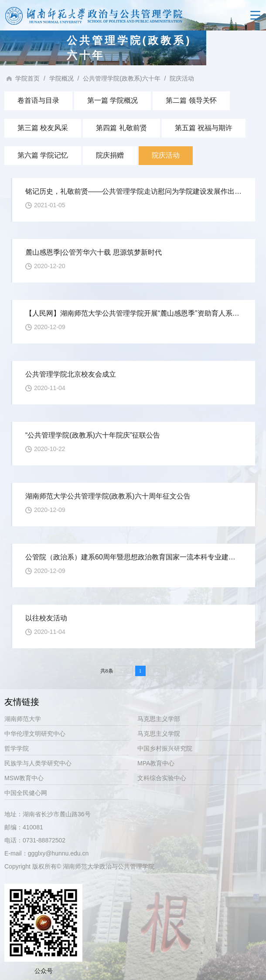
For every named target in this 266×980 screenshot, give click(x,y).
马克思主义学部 (159, 719)
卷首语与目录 (38, 100)
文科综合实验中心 (162, 778)
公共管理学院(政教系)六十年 (121, 78)
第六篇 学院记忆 (43, 155)
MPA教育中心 (156, 763)
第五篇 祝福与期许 (204, 128)
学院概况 (61, 78)
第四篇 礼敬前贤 (121, 128)
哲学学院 (17, 748)
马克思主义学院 (159, 734)
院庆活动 (182, 78)
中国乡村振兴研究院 (165, 748)
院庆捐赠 (110, 155)
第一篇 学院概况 (113, 100)
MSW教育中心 (24, 778)
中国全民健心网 (26, 793)
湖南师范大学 (23, 719)
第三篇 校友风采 (43, 128)
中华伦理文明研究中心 (35, 734)
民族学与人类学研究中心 (38, 763)
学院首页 (27, 78)
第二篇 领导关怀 (191, 100)
